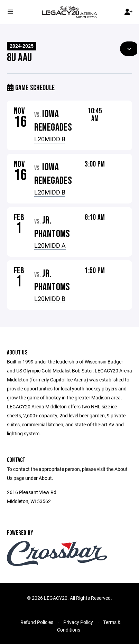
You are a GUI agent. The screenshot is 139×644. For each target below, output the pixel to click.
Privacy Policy (78, 622)
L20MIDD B (50, 139)
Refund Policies (37, 622)
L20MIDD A (50, 245)
